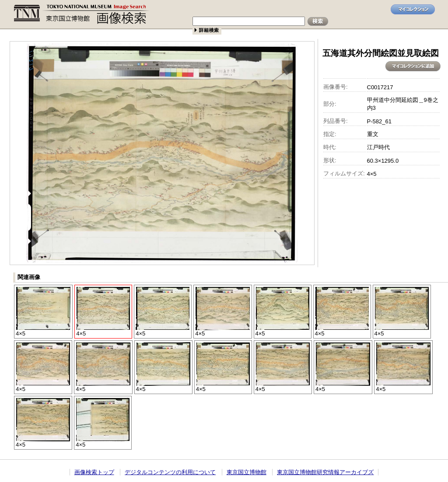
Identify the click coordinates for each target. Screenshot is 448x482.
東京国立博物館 (247, 472)
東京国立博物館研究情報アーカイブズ (325, 472)
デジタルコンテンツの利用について (170, 472)
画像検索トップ (94, 472)
